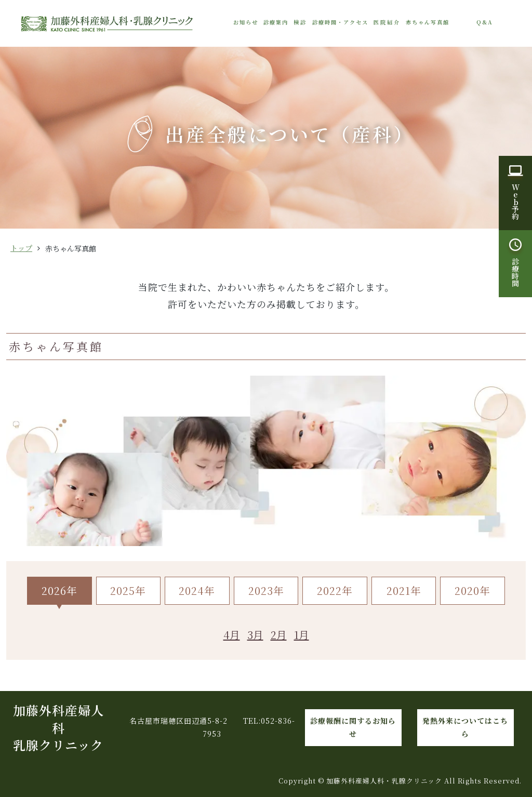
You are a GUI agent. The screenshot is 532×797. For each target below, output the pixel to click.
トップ (21, 248)
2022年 (335, 590)
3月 (255, 635)
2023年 (266, 590)
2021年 (404, 590)
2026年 (59, 590)
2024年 (197, 590)
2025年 (128, 590)
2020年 (473, 590)
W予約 (515, 202)
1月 (302, 635)
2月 (279, 635)
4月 (232, 635)
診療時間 (515, 272)
